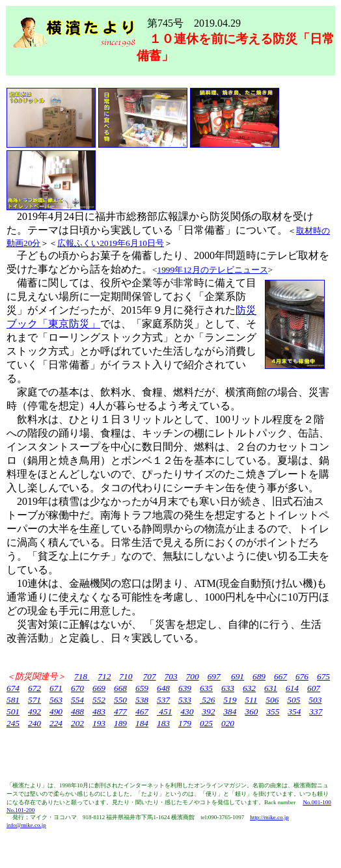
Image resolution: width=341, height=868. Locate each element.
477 (120, 712)
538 (142, 700)
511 (251, 700)
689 (259, 676)
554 (77, 700)
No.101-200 (20, 810)
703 (171, 676)
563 (56, 700)
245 (13, 723)
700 (193, 676)
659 (142, 688)
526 (207, 700)
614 (292, 688)
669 (99, 688)
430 (187, 712)
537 (163, 700)
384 (230, 712)
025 (206, 723)
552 (99, 700)
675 (323, 676)
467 (142, 712)
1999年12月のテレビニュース (213, 270)
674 (13, 688)
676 (302, 676)
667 (280, 676)
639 (185, 688)
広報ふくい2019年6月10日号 (111, 243)
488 (77, 712)
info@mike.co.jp (26, 825)
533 (185, 700)
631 (271, 688)
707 (150, 676)
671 (56, 688)
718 (82, 676)
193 (99, 723)
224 (56, 723)
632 (249, 688)
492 (34, 712)
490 (56, 712)
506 (272, 700)
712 (104, 676)
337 (316, 712)
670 (77, 688)
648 (163, 688)
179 (185, 723)
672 (34, 688)
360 (251, 712)
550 (120, 700)
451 (164, 712)
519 (230, 700)
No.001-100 (317, 802)
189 (120, 723)
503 (315, 700)
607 (314, 688)
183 (163, 723)
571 (34, 700)
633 (228, 688)
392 (208, 712)
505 (293, 700)
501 (13, 712)
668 (120, 688)
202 (77, 723)
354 (294, 712)
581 (13, 700)
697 (214, 676)
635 (206, 688)
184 (142, 723)
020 (228, 723)
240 (34, 723)
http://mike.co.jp (269, 817)
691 (238, 676)
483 (99, 712)
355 (273, 712)
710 (126, 676)
